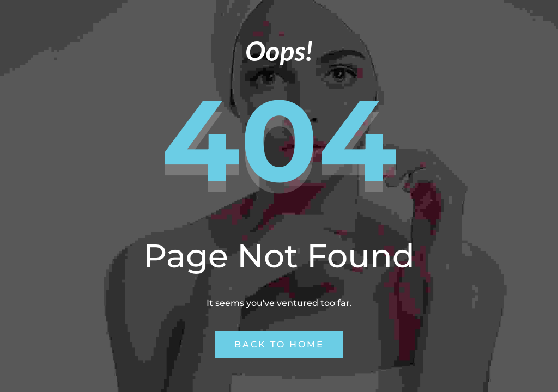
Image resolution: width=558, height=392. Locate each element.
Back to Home (279, 344)
